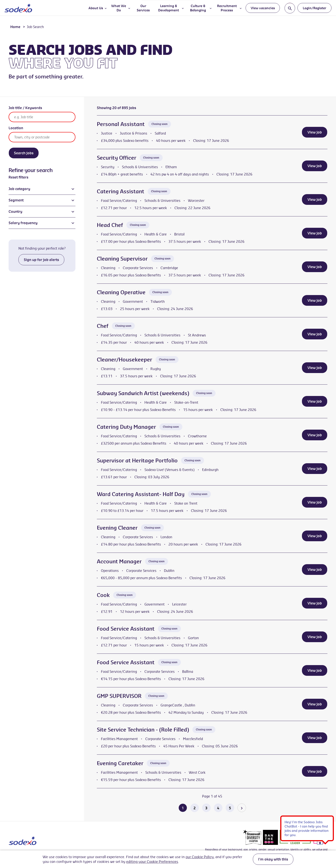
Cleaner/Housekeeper (124, 360)
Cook (103, 595)
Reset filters (18, 177)
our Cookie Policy (200, 857)
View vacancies (263, 8)
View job (315, 132)
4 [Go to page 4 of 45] (218, 808)
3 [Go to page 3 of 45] (206, 808)
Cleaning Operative (121, 292)
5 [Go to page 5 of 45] (230, 808)
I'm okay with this (273, 859)
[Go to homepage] (18, 8)
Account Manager (119, 561)
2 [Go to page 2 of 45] (195, 808)
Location (16, 128)
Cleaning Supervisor (122, 259)
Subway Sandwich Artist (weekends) (143, 393)
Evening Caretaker (120, 763)
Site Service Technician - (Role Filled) (143, 730)
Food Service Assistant (126, 629)
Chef (103, 326)
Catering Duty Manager (126, 427)
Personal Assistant (121, 124)
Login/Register (314, 8)
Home (15, 27)
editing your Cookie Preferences (152, 862)
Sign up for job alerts (41, 260)
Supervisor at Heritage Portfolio (137, 460)
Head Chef (110, 225)
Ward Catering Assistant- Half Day (141, 494)
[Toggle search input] (290, 8)
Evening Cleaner (117, 528)
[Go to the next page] (242, 808)
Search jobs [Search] (24, 153)
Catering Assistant (121, 191)
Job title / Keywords (25, 108)
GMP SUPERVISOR (119, 696)
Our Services (143, 8)
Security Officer (117, 158)
